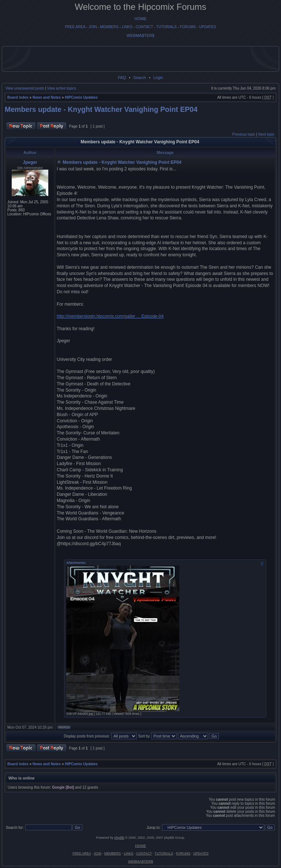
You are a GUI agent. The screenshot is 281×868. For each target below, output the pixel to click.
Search (140, 78)
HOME (141, 19)
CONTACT (144, 27)
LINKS (127, 27)
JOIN (93, 27)
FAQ (122, 78)
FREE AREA (75, 27)
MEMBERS (110, 27)
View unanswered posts (25, 88)
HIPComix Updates (81, 97)
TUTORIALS (166, 27)
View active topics (62, 88)
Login (158, 78)
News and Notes (47, 97)
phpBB (119, 838)
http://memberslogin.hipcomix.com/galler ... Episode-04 (110, 316)
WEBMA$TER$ (140, 35)
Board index (18, 97)
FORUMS (188, 27)
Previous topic (244, 134)
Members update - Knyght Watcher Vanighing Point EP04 (101, 109)
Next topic (266, 134)
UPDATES (208, 27)
